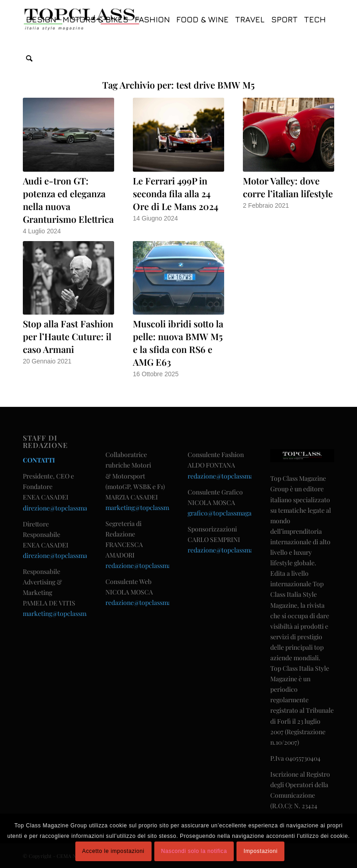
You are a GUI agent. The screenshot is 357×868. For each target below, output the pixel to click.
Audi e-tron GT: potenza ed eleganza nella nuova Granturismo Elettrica (68, 200)
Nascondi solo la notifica (194, 851)
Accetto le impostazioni (113, 851)
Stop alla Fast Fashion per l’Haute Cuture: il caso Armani (68, 336)
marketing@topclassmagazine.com (72, 613)
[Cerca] (29, 58)
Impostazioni (261, 851)
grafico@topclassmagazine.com (233, 513)
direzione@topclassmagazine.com (71, 508)
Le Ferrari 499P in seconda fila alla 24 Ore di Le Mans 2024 (176, 193)
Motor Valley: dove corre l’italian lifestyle (288, 187)
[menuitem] (41, 19)
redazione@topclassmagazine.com (155, 566)
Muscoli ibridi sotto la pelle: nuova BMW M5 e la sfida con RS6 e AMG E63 (178, 343)
